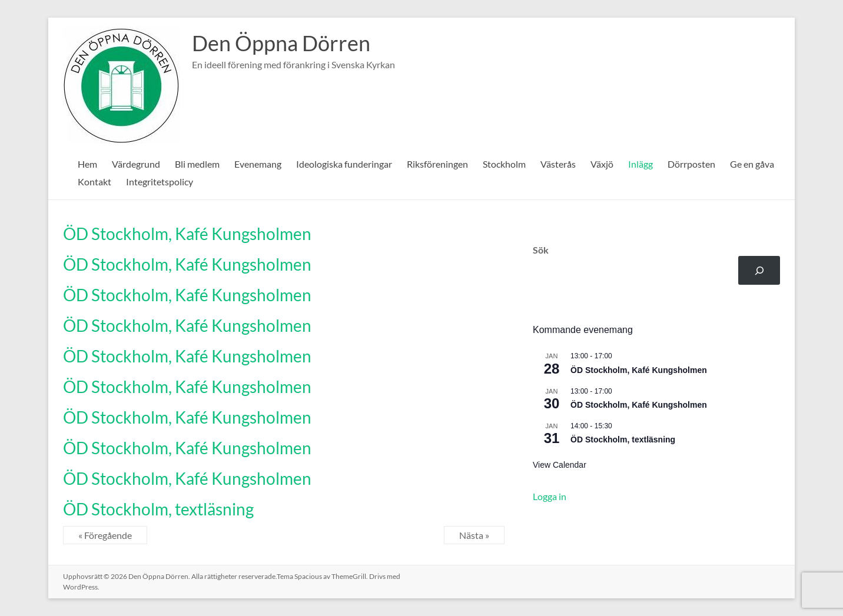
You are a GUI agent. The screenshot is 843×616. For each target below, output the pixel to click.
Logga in (550, 496)
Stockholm (504, 164)
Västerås (558, 164)
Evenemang (258, 164)
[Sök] (759, 270)
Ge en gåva (752, 164)
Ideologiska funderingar (344, 164)
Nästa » (474, 535)
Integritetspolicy (160, 182)
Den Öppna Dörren (281, 43)
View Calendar (560, 465)
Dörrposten (691, 164)
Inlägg (640, 164)
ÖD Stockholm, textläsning (158, 509)
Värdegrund (136, 164)
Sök (541, 250)
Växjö (602, 164)
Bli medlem (197, 164)
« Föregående (105, 535)
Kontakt (94, 182)
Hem (87, 164)
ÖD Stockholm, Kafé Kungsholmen (187, 234)
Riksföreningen (437, 164)
